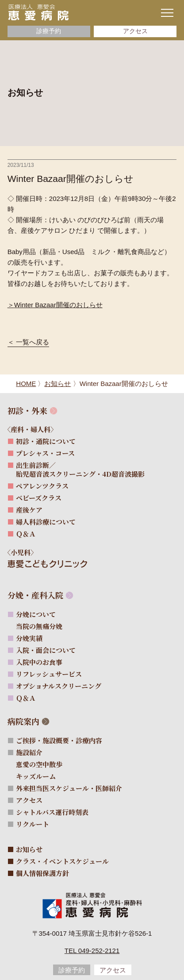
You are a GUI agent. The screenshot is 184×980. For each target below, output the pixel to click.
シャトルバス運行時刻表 (52, 812)
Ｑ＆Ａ (26, 534)
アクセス (135, 31)
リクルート (33, 824)
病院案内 (23, 721)
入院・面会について (46, 650)
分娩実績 (29, 638)
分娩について (36, 614)
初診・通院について (46, 441)
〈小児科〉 (25, 552)
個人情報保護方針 (42, 873)
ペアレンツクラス (42, 486)
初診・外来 (27, 411)
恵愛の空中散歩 (44, 764)
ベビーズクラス (39, 498)
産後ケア (29, 510)
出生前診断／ (80, 469)
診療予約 (49, 31)
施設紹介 (29, 752)
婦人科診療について (46, 522)
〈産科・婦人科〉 (35, 429)
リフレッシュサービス (49, 674)
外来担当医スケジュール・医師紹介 (69, 788)
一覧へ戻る (33, 342)
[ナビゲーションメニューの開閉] (167, 13)
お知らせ (29, 849)
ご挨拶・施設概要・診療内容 (59, 740)
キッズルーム (40, 776)
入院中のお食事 (39, 662)
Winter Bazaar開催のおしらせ (58, 305)
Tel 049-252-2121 (92, 951)
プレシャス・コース (45, 453)
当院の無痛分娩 (44, 626)
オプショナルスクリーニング (59, 686)
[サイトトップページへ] (38, 12)
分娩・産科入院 (35, 595)
